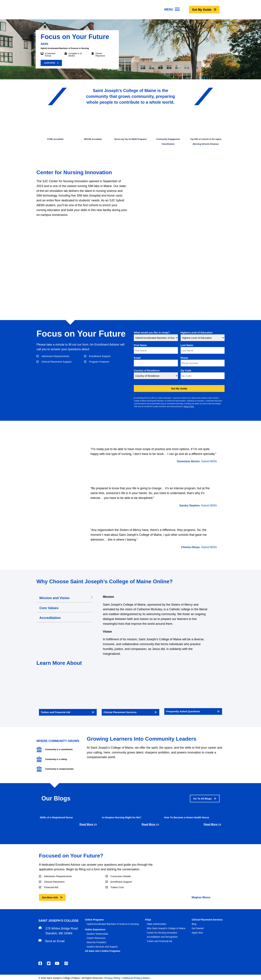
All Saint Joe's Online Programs (103, 951)
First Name (140, 345)
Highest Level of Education (197, 332)
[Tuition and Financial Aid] (68, 694)
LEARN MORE (50, 63)
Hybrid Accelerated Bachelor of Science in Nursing (113, 924)
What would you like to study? (152, 332)
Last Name (187, 345)
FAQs (148, 920)
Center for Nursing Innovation (162, 933)
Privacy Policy (189, 406)
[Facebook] (41, 963)
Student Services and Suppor (102, 947)
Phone (184, 358)
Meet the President (97, 942)
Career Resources (96, 938)
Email (137, 358)
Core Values (50, 608)
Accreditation (51, 618)
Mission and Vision (55, 598)
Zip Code (186, 370)
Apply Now (197, 933)
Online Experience (95, 929)
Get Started (198, 928)
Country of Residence (147, 370)
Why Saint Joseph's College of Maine (166, 928)
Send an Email (55, 941)
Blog (194, 924)
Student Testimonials (97, 934)
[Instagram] (67, 963)
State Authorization (157, 924)
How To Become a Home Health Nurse (187, 817)
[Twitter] (49, 963)
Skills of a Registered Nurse (56, 817)
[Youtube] (58, 963)
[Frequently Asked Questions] (193, 694)
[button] (204, 10)
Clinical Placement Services (207, 920)
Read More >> (88, 824)
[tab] (65, 598)
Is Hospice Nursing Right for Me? (122, 817)
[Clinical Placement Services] (131, 694)
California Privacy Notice (136, 978)
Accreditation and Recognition (162, 937)
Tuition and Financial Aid (159, 941)
